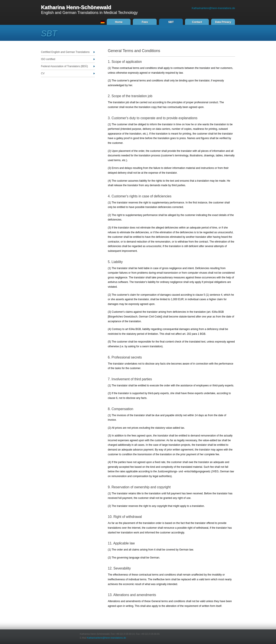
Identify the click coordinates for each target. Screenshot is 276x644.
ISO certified (48, 59)
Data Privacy (223, 22)
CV (43, 73)
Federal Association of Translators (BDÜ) (64, 66)
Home (119, 22)
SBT (171, 22)
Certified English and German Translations (65, 52)
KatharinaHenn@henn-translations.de (213, 8)
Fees (145, 22)
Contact (197, 22)
